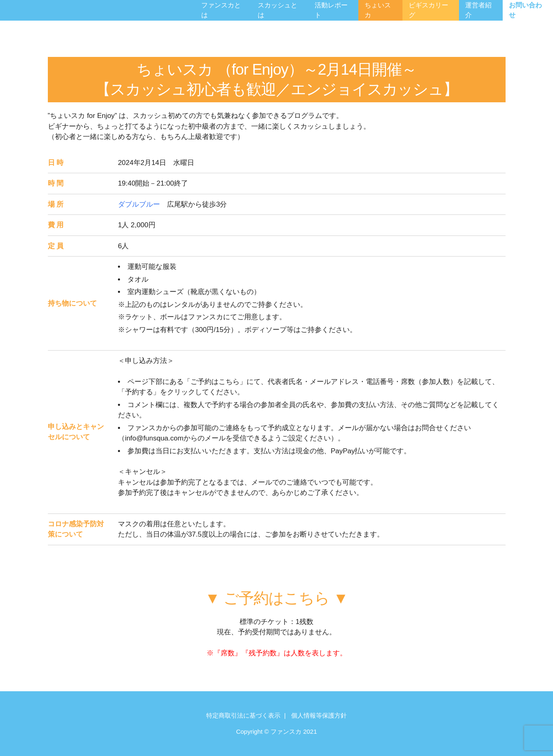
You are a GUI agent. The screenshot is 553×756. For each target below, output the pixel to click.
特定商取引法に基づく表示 (243, 715)
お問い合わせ (525, 10)
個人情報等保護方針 (319, 715)
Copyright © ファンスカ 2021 (276, 731)
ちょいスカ (378, 10)
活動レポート (331, 10)
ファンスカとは (221, 10)
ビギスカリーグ (428, 10)
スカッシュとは (278, 10)
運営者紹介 (478, 10)
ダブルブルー (139, 204)
